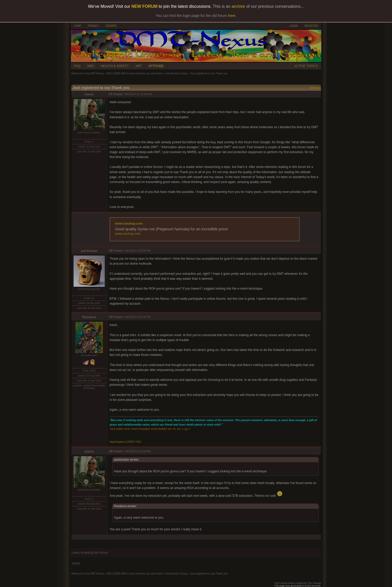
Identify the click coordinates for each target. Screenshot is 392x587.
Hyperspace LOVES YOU (125, 442)
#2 (111, 251)
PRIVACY (93, 26)
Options (315, 88)
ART (139, 66)
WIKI (91, 66)
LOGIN (294, 26)
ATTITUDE (156, 66)
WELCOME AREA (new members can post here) (135, 73)
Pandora (89, 317)
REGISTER (311, 26)
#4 (111, 451)
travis (89, 94)
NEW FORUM (145, 6)
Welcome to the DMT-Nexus (88, 73)
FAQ (77, 66)
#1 (111, 94)
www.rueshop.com (129, 224)
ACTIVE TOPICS (306, 66)
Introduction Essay (177, 73)
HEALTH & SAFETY (115, 66)
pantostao (89, 251)
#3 (111, 317)
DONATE (111, 26)
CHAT (78, 26)
